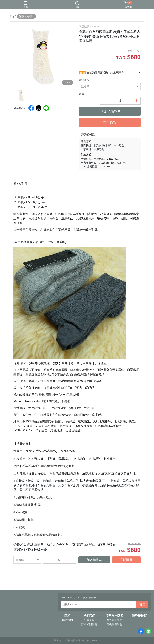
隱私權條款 (139, 615)
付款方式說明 (114, 615)
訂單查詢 (89, 620)
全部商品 (89, 615)
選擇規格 (84, 80)
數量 (81, 94)
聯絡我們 (67, 620)
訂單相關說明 (89, 624)
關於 (67, 615)
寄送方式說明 (114, 620)
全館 (82, 73)
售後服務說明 (114, 624)
